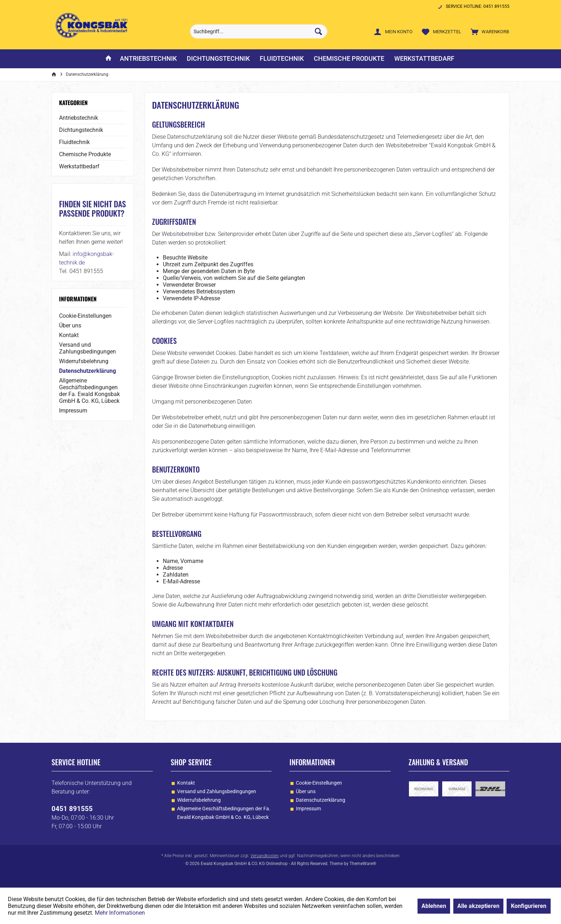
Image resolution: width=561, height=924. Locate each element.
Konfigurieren (529, 906)
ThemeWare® (363, 864)
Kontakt (69, 335)
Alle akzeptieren (478, 906)
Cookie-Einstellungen (85, 316)
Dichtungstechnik (81, 130)
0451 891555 (72, 809)
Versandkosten (265, 856)
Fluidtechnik (74, 142)
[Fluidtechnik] (282, 59)
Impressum (73, 411)
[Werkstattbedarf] (424, 59)
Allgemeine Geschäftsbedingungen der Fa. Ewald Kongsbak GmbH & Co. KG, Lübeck (89, 391)
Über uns (70, 325)
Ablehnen (434, 906)
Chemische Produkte (85, 154)
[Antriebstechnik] (148, 59)
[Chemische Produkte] (349, 59)
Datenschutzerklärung (87, 371)
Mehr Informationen (120, 913)
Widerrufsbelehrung (84, 361)
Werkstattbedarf (79, 166)
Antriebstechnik (79, 118)
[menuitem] (488, 31)
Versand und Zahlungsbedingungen (87, 348)
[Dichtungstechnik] (218, 59)
